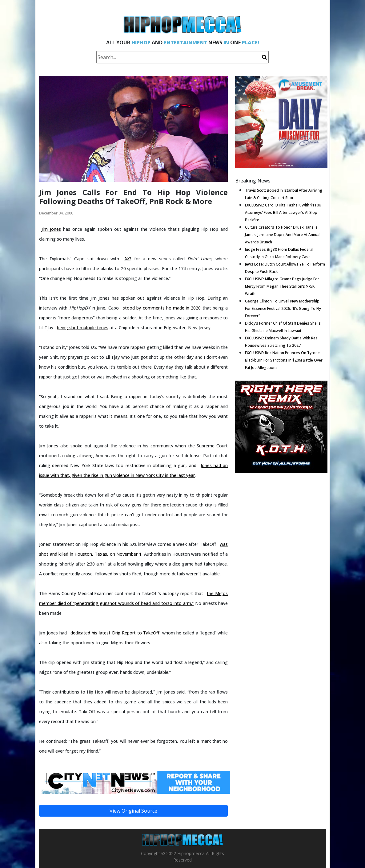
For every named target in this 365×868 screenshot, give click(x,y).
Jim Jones (51, 229)
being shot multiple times (83, 328)
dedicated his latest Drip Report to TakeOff (115, 633)
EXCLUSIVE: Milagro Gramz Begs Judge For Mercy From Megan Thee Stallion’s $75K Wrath (282, 286)
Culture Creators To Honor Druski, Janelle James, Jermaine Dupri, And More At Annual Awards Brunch (283, 235)
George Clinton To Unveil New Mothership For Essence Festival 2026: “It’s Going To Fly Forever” (283, 308)
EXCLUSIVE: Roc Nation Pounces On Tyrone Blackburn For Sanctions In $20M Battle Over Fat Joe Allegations (284, 360)
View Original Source (133, 811)
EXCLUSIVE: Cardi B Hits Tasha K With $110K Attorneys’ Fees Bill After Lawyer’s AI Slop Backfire (283, 212)
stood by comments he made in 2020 (162, 308)
